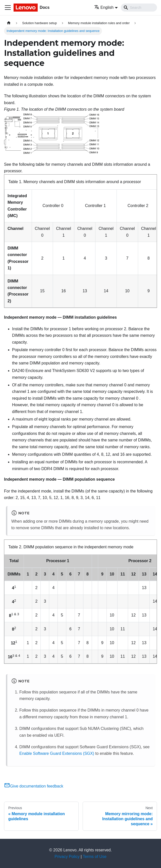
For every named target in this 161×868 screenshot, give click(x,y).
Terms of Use (95, 857)
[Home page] (9, 23)
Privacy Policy (67, 857)
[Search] (139, 8)
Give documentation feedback (34, 786)
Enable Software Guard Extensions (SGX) (57, 753)
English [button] (104, 7)
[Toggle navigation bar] (8, 8)
